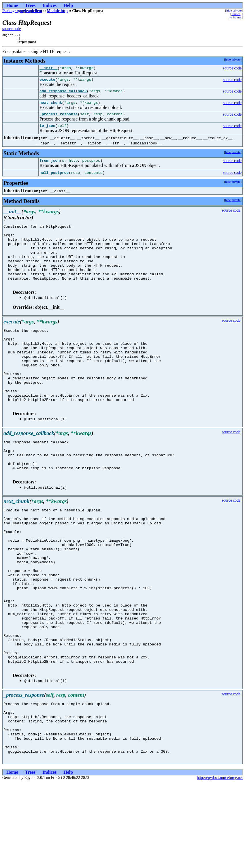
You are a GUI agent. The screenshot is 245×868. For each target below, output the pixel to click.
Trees (30, 5)
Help (68, 5)
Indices (49, 5)
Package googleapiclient (22, 11)
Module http (57, 11)
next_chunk (51, 108)
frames (236, 14)
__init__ (48, 70)
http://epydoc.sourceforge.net (220, 863)
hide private (234, 10)
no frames (235, 17)
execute (47, 83)
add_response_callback (63, 95)
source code (12, 29)
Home (12, 5)
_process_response (59, 120)
